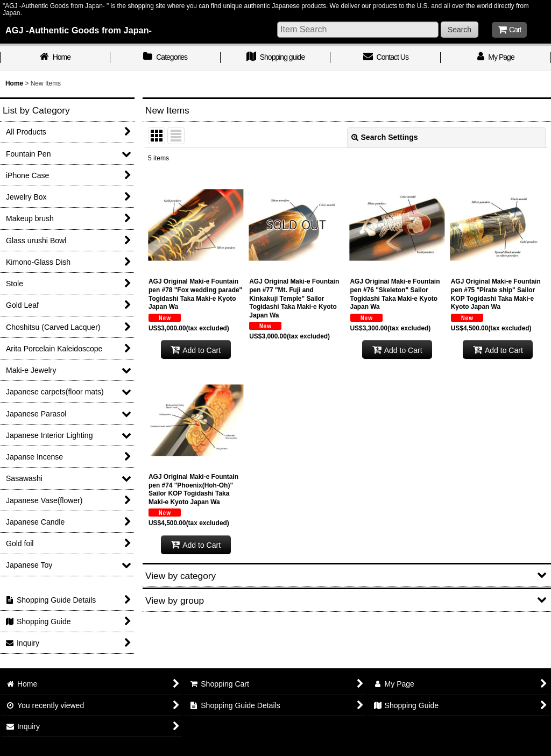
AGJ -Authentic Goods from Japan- (79, 30)
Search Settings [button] (385, 137)
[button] (347, 575)
